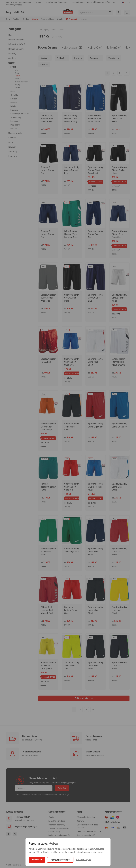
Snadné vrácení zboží (86, 835)
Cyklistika (14, 95)
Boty (10, 35)
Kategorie (94, 58)
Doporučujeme (48, 48)
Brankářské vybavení (22, 82)
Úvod (40, 30)
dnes (20, 5)
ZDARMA (27, 2)
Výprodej (12, 152)
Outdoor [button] (26, 19)
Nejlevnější (113, 48)
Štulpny (17, 85)
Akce (11, 142)
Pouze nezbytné (83, 860)
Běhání (13, 106)
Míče (16, 70)
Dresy (17, 73)
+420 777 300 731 (23, 817)
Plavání (14, 103)
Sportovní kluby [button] (47, 19)
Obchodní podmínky (57, 825)
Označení (113, 58)
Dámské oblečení (16, 44)
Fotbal (13, 67)
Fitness (13, 91)
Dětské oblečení (16, 49)
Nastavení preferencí (60, 860)
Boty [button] (8, 19)
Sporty (11, 63)
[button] (126, 2)
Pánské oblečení (16, 40)
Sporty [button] (35, 19)
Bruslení (14, 99)
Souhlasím (37, 860)
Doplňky (12, 54)
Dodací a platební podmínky (60, 835)
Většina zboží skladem (86, 817)
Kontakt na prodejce (57, 821)
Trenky (17, 76)
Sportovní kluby (16, 133)
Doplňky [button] (16, 19)
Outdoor (12, 58)
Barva (77, 58)
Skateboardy (16, 117)
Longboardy (15, 121)
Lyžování (14, 110)
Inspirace (83, 19)
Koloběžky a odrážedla (20, 114)
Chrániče (18, 79)
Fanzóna (12, 138)
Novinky (60, 19)
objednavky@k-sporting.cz (26, 827)
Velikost (61, 58)
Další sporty (15, 125)
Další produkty (84, 698)
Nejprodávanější (72, 48)
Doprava (80, 821)
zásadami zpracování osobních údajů (55, 795)
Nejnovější (94, 48)
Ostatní (17, 88)
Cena (43, 64)
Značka (44, 58)
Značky (52, 817)
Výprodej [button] (71, 19)
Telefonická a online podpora (89, 831)
